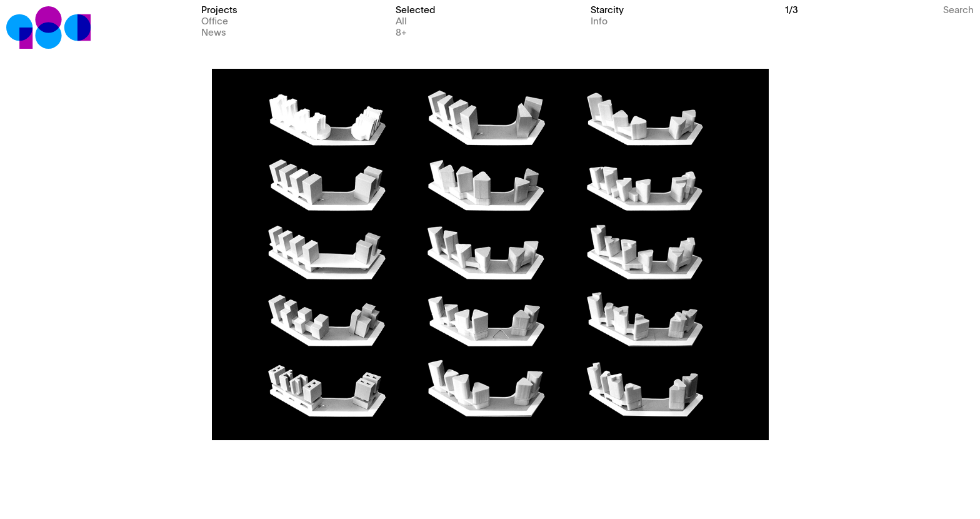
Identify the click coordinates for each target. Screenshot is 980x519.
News (214, 32)
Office (215, 20)
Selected (415, 9)
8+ (401, 32)
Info (599, 20)
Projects (219, 9)
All (401, 20)
